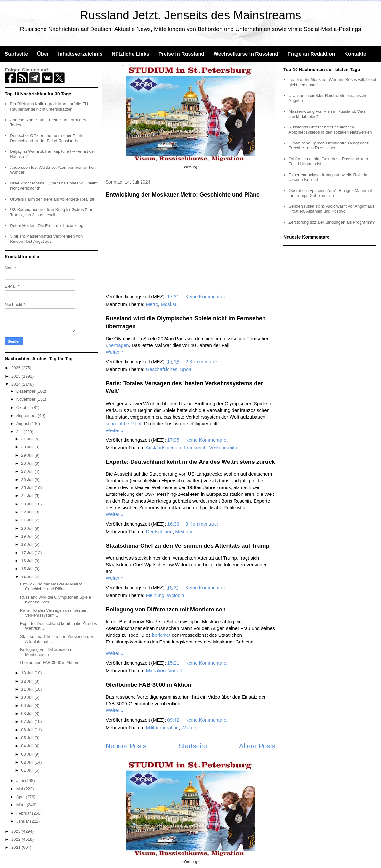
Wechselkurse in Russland (246, 54)
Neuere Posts (126, 746)
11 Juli (28, 689)
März (22, 805)
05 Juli (28, 738)
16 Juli (28, 561)
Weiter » (115, 352)
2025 (16, 376)
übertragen (117, 345)
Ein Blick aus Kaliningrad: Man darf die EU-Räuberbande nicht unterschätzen (50, 106)
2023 (16, 831)
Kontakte (355, 54)
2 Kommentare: (203, 361)
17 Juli (28, 553)
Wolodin (176, 595)
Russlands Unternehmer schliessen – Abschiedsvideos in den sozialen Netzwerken (330, 130)
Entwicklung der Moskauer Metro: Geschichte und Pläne (183, 195)
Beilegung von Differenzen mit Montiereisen (166, 610)
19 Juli (28, 536)
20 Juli (28, 528)
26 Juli (28, 480)
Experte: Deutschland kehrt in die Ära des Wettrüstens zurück (190, 462)
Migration (156, 671)
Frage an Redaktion (311, 54)
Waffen (189, 728)
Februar (24, 813)
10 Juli (28, 697)
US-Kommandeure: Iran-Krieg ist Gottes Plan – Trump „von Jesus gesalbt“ (53, 212)
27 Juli (28, 471)
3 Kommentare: (203, 524)
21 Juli (28, 520)
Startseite (16, 54)
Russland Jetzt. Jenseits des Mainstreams (191, 15)
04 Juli (28, 746)
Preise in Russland (181, 54)
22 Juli (28, 512)
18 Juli (28, 544)
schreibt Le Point (124, 424)
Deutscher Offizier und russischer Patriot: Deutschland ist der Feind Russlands (48, 138)
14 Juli (28, 577)
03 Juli (28, 754)
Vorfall (175, 671)
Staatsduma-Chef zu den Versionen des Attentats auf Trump (187, 546)
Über (43, 54)
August (23, 424)
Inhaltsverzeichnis (80, 54)
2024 (16, 384)
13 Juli (28, 673)
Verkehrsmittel (224, 448)
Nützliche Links (130, 54)
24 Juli (28, 496)
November (27, 399)
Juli (20, 432)
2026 (16, 368)
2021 (16, 847)
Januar (23, 821)
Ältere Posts (257, 746)
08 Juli (28, 713)
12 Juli (28, 681)
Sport (186, 369)
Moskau (169, 304)
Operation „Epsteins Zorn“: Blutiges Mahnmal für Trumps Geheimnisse (330, 193)
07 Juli (28, 721)
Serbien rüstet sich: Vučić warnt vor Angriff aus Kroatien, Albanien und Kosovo (331, 209)
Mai (20, 789)
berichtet (161, 635)
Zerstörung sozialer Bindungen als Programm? (332, 222)
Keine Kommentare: (207, 296)
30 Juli (28, 447)
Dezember (27, 391)
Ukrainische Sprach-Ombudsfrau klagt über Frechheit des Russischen (328, 146)
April (21, 797)
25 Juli (28, 488)
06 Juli (28, 730)
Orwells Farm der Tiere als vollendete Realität (52, 199)
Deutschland (159, 532)
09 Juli (28, 705)
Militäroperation (162, 728)
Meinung (184, 532)
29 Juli (28, 455)
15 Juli (28, 569)
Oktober (24, 408)
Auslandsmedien (163, 448)
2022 (16, 839)
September (27, 416)
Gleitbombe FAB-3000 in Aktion (148, 685)
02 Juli (28, 762)
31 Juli (28, 439)
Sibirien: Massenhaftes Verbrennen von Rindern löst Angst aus (46, 239)
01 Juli (28, 770)
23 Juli (28, 504)
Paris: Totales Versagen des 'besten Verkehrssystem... (53, 613)
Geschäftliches (162, 369)
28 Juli (28, 463)
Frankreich (195, 448)
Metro (152, 304)
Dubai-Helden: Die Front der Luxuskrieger (49, 226)
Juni (21, 780)
